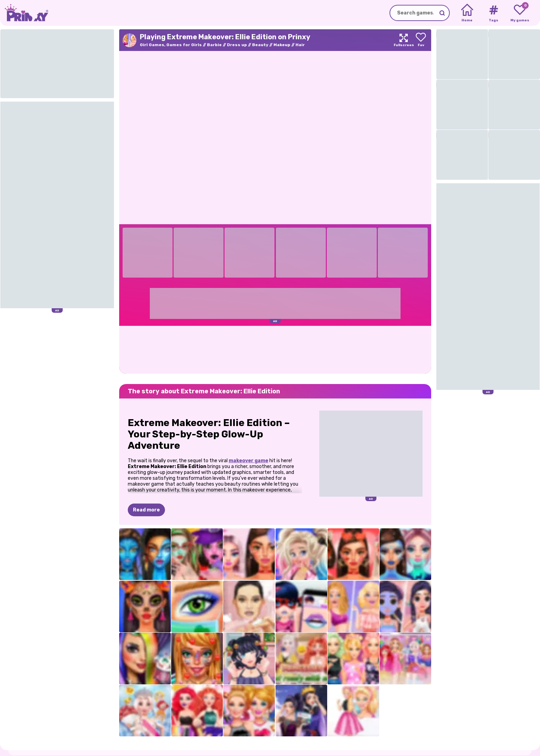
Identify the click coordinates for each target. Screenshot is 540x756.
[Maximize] (404, 40)
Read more (146, 510)
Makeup (282, 45)
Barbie (214, 45)
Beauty (260, 45)
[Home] (467, 13)
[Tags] (493, 13)
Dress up (237, 45)
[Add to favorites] (421, 40)
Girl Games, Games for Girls (171, 45)
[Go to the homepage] (24, 13)
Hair (300, 45)
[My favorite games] (520, 13)
